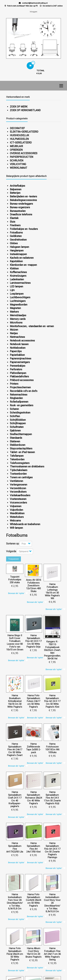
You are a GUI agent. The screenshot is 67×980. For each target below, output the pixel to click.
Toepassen (13, 559)
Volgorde (11, 551)
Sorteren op (13, 544)
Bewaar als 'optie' (16, 593)
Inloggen (33, 12)
